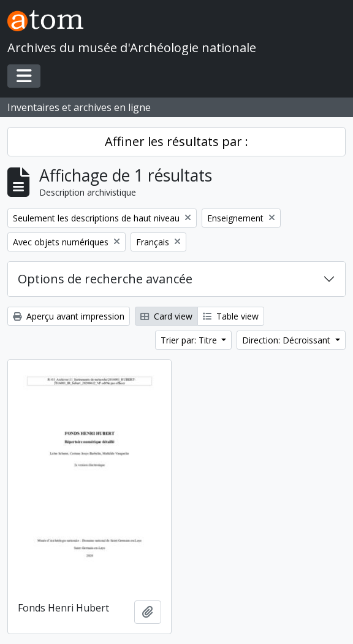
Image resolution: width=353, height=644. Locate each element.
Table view (231, 316)
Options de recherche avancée (105, 279)
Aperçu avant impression (69, 316)
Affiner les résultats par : (176, 141)
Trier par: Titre (190, 340)
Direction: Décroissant (287, 340)
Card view (166, 316)
